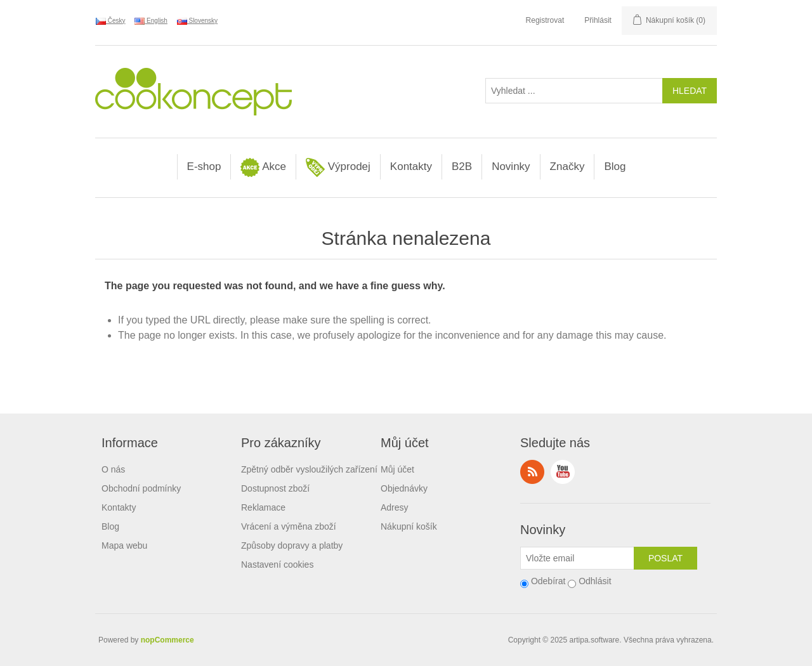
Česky (111, 21)
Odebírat (548, 581)
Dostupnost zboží (275, 488)
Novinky (511, 166)
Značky (567, 166)
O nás (113, 469)
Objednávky (404, 488)
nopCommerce (167, 640)
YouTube (563, 472)
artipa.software (595, 640)
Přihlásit (598, 20)
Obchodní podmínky (141, 488)
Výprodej (338, 167)
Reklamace (263, 507)
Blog (615, 166)
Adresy (395, 507)
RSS (532, 472)
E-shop (204, 166)
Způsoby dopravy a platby (292, 545)
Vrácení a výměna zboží (289, 526)
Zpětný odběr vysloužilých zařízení (309, 469)
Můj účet (397, 469)
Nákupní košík (409, 526)
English (151, 21)
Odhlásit (595, 581)
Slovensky (197, 21)
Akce (263, 167)
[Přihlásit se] (577, 558)
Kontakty (411, 166)
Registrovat (545, 20)
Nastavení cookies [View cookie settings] (277, 565)
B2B (462, 166)
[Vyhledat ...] (574, 91)
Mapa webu (124, 545)
